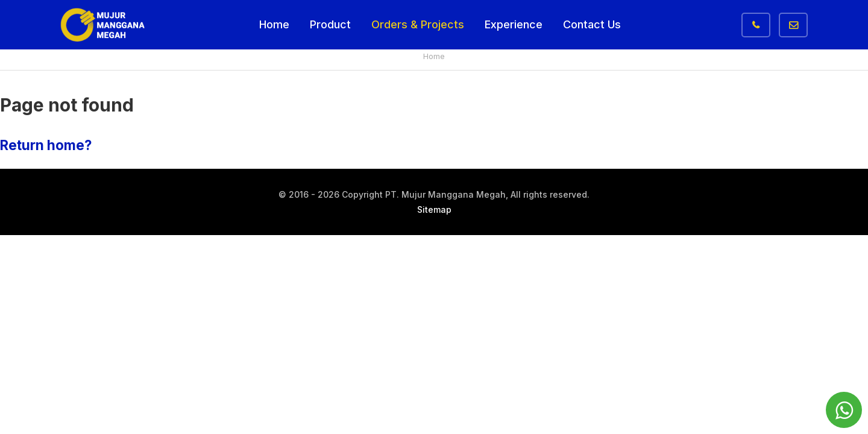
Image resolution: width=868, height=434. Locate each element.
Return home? (46, 145)
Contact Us (592, 24)
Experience (514, 24)
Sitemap (434, 209)
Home (274, 24)
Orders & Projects (418, 24)
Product (330, 24)
